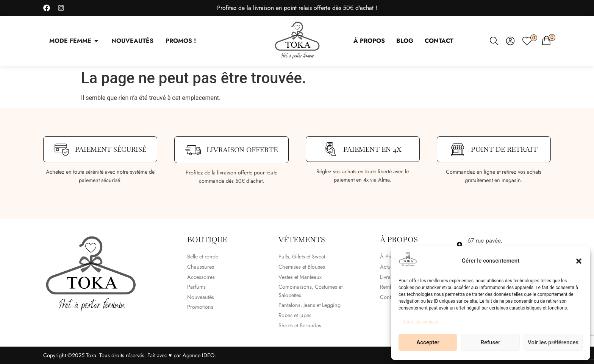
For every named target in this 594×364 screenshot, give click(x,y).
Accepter (428, 342)
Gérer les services (420, 322)
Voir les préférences (553, 342)
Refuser (490, 342)
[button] (579, 261)
